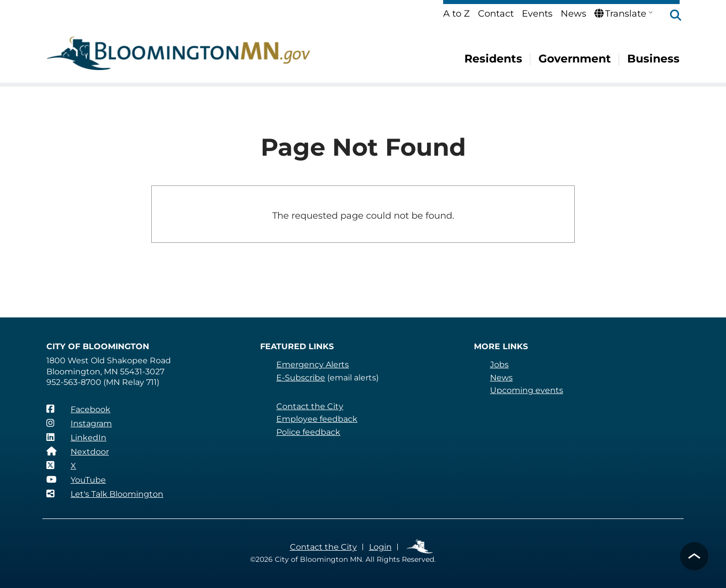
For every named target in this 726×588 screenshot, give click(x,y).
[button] (671, 16)
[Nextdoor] (78, 451)
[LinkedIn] (76, 437)
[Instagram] (79, 423)
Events (537, 14)
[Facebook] (78, 409)
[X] (61, 466)
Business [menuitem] (653, 59)
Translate (620, 14)
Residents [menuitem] (493, 59)
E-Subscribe (301, 378)
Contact (496, 14)
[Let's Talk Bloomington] (105, 494)
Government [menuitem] (575, 59)
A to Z (457, 14)
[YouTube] (76, 480)
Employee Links (420, 547)
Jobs (499, 365)
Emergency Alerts (313, 365)
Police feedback (308, 432)
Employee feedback (317, 419)
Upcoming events (527, 390)
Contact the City (310, 406)
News (573, 14)
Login (380, 547)
